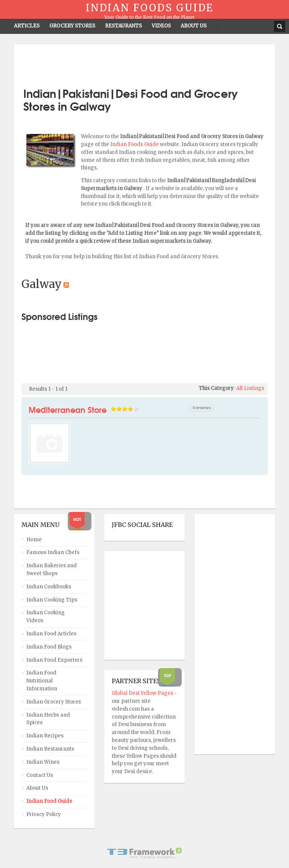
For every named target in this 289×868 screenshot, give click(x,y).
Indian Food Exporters (54, 660)
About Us (37, 788)
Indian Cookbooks (49, 587)
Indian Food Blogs (49, 647)
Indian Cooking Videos (46, 617)
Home (34, 540)
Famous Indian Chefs (53, 552)
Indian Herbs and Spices (48, 719)
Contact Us (40, 775)
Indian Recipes (45, 736)
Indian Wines (43, 762)
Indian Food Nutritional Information (42, 681)
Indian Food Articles (51, 634)
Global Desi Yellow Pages (143, 693)
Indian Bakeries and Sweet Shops (52, 570)
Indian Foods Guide (135, 144)
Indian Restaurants (50, 749)
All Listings (250, 388)
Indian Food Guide (49, 801)
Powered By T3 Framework (144, 853)
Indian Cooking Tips (52, 600)
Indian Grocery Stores (54, 702)
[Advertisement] (144, 63)
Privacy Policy (44, 814)
